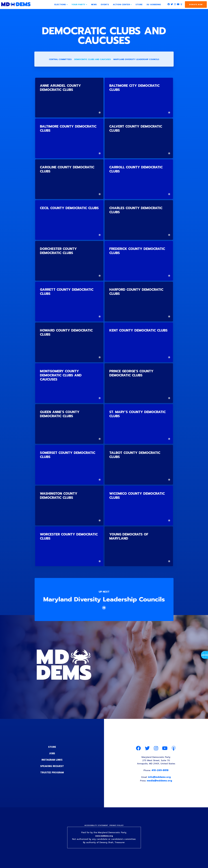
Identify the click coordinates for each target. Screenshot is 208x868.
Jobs (52, 754)
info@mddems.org (160, 779)
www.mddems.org (104, 839)
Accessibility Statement (96, 828)
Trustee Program (52, 773)
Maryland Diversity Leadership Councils (136, 60)
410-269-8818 (161, 772)
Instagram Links (52, 760)
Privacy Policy (117, 828)
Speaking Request (52, 767)
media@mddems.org (160, 783)
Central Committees (60, 60)
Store (52, 747)
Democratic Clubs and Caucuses (93, 60)
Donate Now (196, 5)
